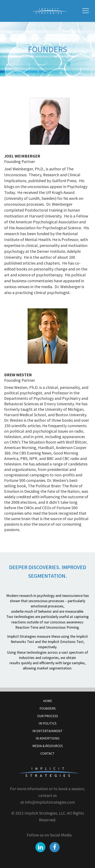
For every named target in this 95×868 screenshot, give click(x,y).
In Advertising (47, 738)
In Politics (48, 723)
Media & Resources (48, 746)
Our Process (48, 716)
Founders (48, 708)
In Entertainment (47, 731)
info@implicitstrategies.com (49, 802)
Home (48, 701)
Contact (47, 753)
